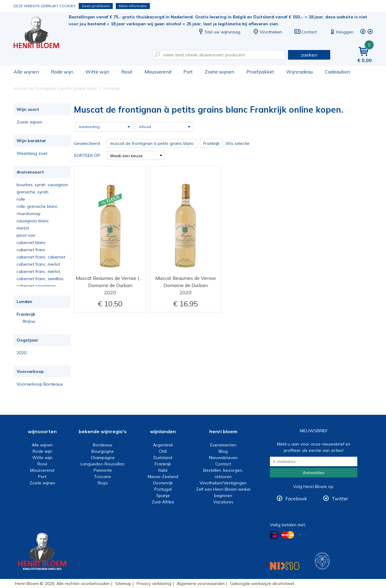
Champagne (103, 458)
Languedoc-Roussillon (103, 464)
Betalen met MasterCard (288, 535)
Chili (163, 451)
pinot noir (26, 235)
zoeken (309, 55)
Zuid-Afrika (163, 502)
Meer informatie (133, 6)
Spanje (163, 496)
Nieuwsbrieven (223, 458)
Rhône (29, 321)
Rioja (103, 483)
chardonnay (28, 214)
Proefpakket (260, 72)
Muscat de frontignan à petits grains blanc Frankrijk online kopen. (40, 33)
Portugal (163, 489)
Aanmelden (314, 473)
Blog (223, 451)
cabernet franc (31, 250)
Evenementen (223, 445)
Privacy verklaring (154, 583)
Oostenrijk (163, 483)
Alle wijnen (26, 72)
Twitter (340, 499)
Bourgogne (103, 451)
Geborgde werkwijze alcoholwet (262, 583)
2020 (21, 353)
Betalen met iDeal (274, 535)
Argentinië (163, 445)
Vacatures (223, 502)
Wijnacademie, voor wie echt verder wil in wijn (322, 561)
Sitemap (123, 583)
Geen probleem (96, 6)
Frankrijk (26, 314)
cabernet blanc (31, 242)
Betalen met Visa (303, 535)
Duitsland (163, 458)
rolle (21, 199)
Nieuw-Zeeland (163, 477)
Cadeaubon (337, 72)
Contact (305, 32)
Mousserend (158, 72)
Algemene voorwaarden (201, 583)
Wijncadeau (299, 72)
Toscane (103, 477)
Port (188, 72)
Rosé (127, 72)
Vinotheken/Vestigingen (223, 483)
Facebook (296, 499)
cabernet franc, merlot (38, 264)
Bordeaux (103, 445)
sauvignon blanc (33, 221)
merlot (23, 228)
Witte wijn (97, 72)
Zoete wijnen (220, 72)
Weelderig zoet (32, 153)
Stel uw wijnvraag (219, 32)
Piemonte (103, 470)
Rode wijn (62, 72)
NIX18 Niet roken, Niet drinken (285, 566)
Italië (163, 470)
